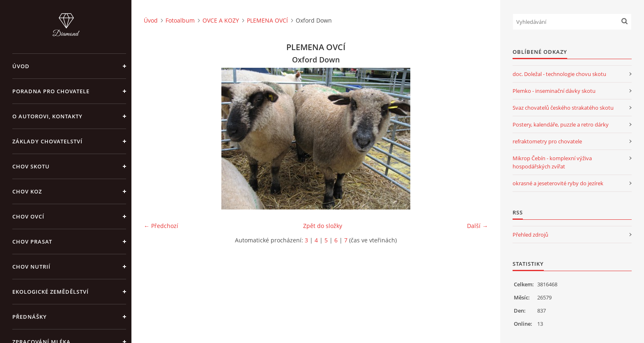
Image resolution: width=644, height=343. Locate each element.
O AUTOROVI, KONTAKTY (47, 116)
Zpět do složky (323, 226)
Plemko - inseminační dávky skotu (554, 91)
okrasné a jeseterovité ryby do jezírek (558, 183)
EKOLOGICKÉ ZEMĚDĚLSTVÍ (51, 292)
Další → (477, 226)
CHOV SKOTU (31, 166)
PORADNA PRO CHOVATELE (51, 91)
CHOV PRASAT (32, 242)
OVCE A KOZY (221, 20)
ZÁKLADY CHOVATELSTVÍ (47, 141)
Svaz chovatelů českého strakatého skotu (563, 108)
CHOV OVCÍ (28, 216)
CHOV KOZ (27, 191)
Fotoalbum (180, 20)
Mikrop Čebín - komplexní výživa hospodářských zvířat (552, 162)
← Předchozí (161, 226)
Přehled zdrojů (530, 235)
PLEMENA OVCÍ (267, 20)
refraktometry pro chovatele (547, 141)
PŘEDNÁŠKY (30, 317)
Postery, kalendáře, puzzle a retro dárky (561, 124)
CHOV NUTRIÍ (31, 267)
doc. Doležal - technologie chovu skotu (559, 74)
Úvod (21, 66)
